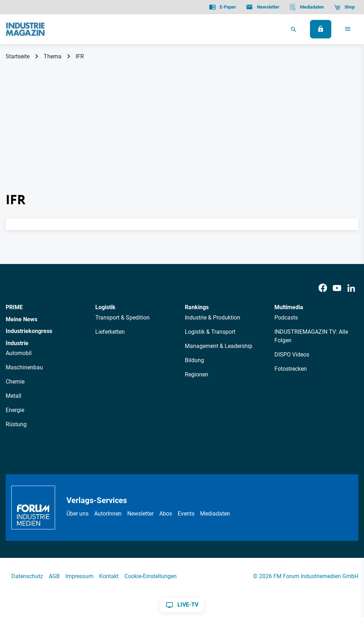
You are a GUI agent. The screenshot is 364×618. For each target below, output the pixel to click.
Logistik (105, 307)
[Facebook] (323, 288)
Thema (53, 56)
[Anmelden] (321, 29)
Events (186, 514)
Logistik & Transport (210, 332)
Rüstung (16, 424)
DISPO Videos (292, 355)
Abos (166, 514)
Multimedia (289, 307)
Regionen (197, 374)
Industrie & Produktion (213, 318)
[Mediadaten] (307, 7)
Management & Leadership (219, 346)
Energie (15, 410)
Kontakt (109, 576)
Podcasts (286, 318)
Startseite (18, 56)
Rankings (197, 307)
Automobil (19, 353)
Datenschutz (27, 576)
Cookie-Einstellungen (151, 576)
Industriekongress (29, 331)
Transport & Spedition (122, 318)
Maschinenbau (24, 367)
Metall (14, 396)
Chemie (15, 382)
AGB (54, 576)
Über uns (77, 514)
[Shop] (344, 7)
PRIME (14, 307)
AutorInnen (108, 514)
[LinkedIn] (351, 288)
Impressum (79, 576)
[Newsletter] (263, 7)
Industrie (17, 343)
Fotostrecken (291, 369)
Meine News (22, 319)
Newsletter (140, 514)
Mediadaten (215, 514)
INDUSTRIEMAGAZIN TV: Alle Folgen (311, 336)
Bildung (194, 360)
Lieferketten (110, 332)
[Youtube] (337, 288)
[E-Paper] (223, 7)
